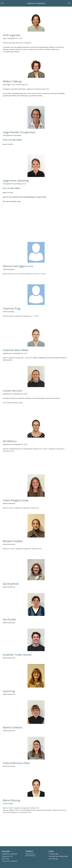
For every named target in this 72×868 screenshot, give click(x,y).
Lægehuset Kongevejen (36, 3)
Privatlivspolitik (53, 854)
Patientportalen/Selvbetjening (58, 856)
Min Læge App (53, 859)
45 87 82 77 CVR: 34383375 (30, 855)
